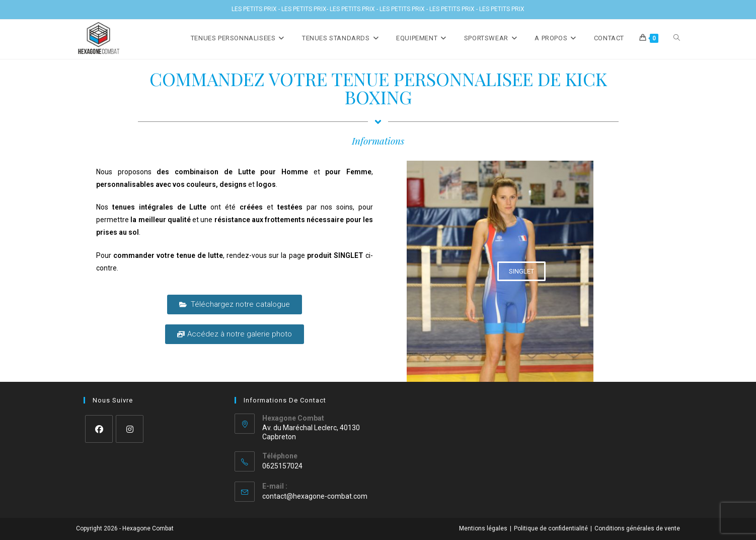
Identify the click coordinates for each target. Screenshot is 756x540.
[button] (521, 271)
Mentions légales (483, 528)
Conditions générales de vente (637, 528)
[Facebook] (99, 429)
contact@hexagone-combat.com (315, 496)
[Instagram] (130, 429)
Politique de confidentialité (551, 528)
